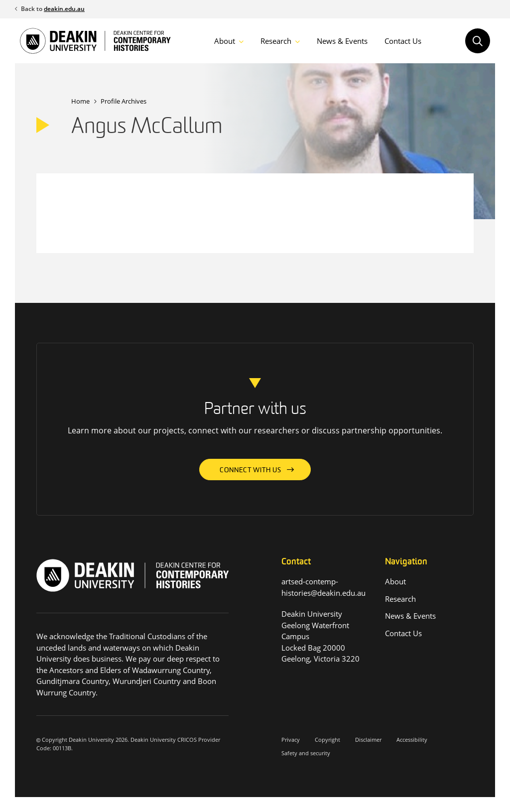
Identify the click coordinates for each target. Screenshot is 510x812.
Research (276, 41)
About (225, 41)
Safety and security (306, 753)
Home (80, 101)
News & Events (342, 41)
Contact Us (403, 41)
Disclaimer (368, 740)
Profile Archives (124, 101)
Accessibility (412, 740)
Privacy (291, 740)
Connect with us (251, 471)
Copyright (327, 740)
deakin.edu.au (64, 9)
